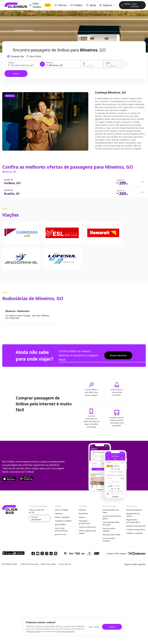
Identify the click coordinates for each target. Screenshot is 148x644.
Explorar (107, 5)
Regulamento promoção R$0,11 (134, 521)
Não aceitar (94, 627)
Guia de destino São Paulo (111, 511)
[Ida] (91, 65)
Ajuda (91, 5)
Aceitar (112, 627)
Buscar (16, 74)
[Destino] (62, 65)
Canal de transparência (136, 530)
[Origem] (24, 65)
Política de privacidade (65, 631)
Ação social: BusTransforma (61, 529)
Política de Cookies (48, 564)
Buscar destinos (118, 355)
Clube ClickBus (40, 5)
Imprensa (59, 514)
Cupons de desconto (87, 527)
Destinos (82, 510)
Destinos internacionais (136, 526)
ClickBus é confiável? (135, 533)
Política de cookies (34, 631)
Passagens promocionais (84, 522)
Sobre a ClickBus (62, 510)
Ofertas (61, 5)
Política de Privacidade (30, 564)
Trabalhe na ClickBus (63, 521)
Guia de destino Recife (112, 535)
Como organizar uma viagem (87, 532)
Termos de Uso (65, 564)
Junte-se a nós (61, 534)
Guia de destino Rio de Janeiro (112, 517)
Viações (82, 517)
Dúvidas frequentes (134, 510)
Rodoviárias (84, 514)
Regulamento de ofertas (133, 515)
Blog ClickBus (60, 525)
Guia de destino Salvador (109, 530)
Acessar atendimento (36, 518)
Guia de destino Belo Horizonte (111, 524)
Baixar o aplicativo (62, 517)
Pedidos (76, 5)
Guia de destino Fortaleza (109, 540)
